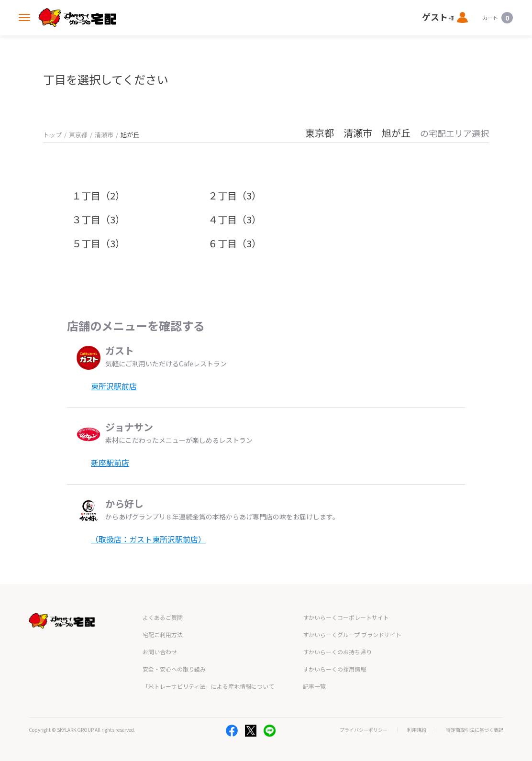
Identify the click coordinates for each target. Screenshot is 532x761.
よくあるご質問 (163, 617)
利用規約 (417, 730)
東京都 (78, 135)
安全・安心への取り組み (174, 669)
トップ (52, 135)
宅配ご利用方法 (163, 634)
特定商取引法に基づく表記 (475, 730)
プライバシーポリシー (364, 730)
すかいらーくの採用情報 (334, 669)
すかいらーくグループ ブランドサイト (352, 634)
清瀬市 (104, 135)
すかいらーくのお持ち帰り (337, 652)
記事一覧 (314, 686)
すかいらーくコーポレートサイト (346, 617)
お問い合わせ (160, 652)
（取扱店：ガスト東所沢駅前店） (148, 539)
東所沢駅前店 (114, 386)
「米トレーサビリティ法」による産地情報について (208, 686)
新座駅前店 (110, 463)
